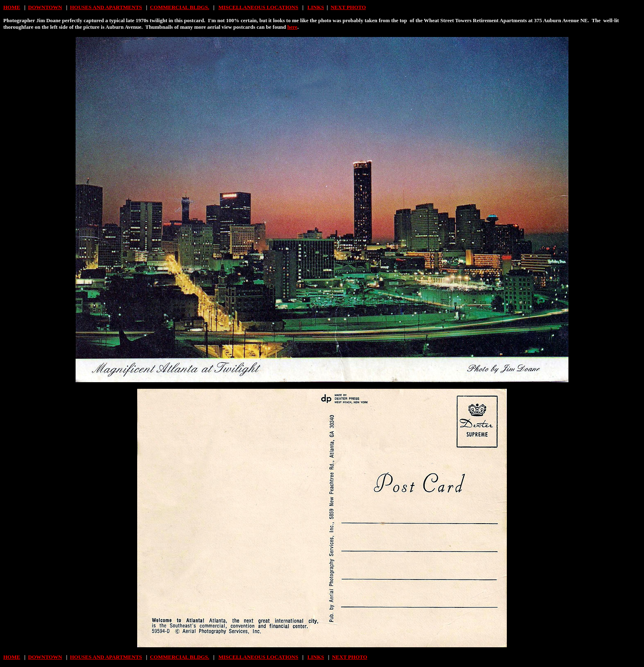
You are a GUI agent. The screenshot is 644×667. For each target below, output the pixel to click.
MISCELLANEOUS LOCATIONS (258, 7)
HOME (12, 7)
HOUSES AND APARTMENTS (106, 7)
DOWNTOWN (45, 7)
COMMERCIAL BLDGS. (179, 7)
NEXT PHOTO (348, 7)
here (292, 27)
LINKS (316, 7)
